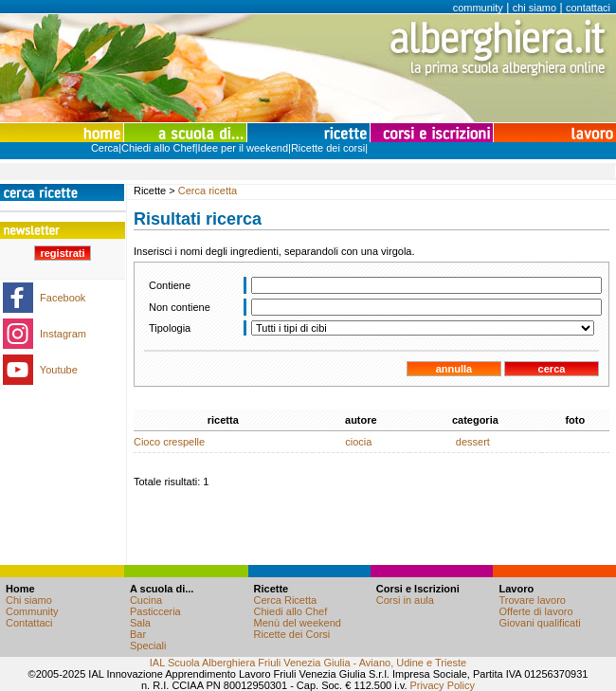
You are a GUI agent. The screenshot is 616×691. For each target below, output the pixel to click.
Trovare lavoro (532, 600)
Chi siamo (29, 600)
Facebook (63, 298)
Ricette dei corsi (328, 148)
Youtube (59, 370)
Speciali (148, 646)
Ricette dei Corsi (292, 634)
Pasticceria (155, 611)
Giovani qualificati (539, 623)
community (478, 8)
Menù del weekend (298, 623)
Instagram (63, 334)
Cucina (146, 600)
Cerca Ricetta (286, 600)
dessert (473, 442)
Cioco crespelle (169, 442)
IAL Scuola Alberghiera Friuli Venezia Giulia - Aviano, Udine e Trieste (308, 663)
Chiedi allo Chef (158, 148)
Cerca (105, 148)
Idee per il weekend (243, 148)
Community (32, 611)
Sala (140, 623)
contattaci (588, 8)
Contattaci (29, 623)
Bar (138, 634)
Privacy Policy (443, 685)
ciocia (358, 442)
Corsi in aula (405, 600)
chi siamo (534, 8)
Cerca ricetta (208, 191)
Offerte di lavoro (535, 611)
